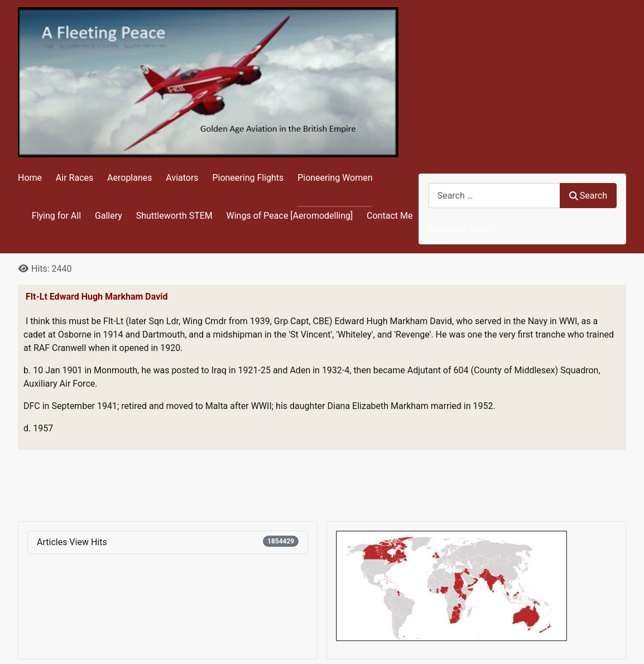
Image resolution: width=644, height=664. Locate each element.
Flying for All (56, 216)
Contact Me (390, 216)
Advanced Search (463, 228)
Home (30, 178)
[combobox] (494, 196)
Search (588, 196)
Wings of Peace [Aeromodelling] (290, 216)
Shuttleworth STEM (174, 216)
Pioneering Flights (248, 178)
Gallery (109, 216)
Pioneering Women (335, 178)
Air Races (75, 178)
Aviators (182, 178)
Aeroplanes (129, 178)
